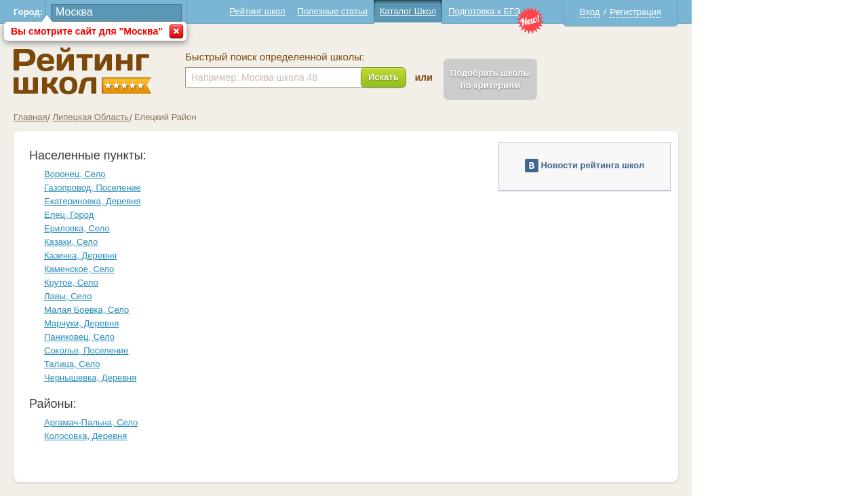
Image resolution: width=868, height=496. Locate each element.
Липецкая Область (90, 117)
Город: (28, 12)
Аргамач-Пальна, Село (91, 422)
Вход (590, 12)
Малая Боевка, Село (86, 310)
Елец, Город (69, 215)
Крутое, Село (71, 283)
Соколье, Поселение (86, 350)
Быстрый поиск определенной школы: (275, 57)
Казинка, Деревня (80, 255)
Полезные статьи (333, 11)
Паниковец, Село (79, 337)
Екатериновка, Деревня (92, 201)
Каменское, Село (79, 269)
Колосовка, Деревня (85, 436)
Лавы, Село (68, 296)
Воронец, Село (75, 174)
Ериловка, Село (77, 228)
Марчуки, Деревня (81, 323)
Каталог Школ (408, 11)
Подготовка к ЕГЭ (484, 11)
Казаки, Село (71, 242)
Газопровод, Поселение (93, 188)
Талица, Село (72, 364)
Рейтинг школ (257, 11)
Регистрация (635, 12)
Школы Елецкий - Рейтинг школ (82, 71)
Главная (30, 117)
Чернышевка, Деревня (90, 378)
